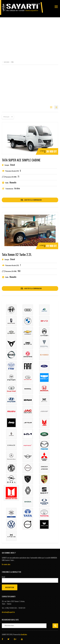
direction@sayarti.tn (8, 612)
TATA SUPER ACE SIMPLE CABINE (21, 160)
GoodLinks (24, 634)
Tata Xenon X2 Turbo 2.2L (17, 254)
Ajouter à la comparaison (31, 200)
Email (3, 577)
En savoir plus (6, 564)
